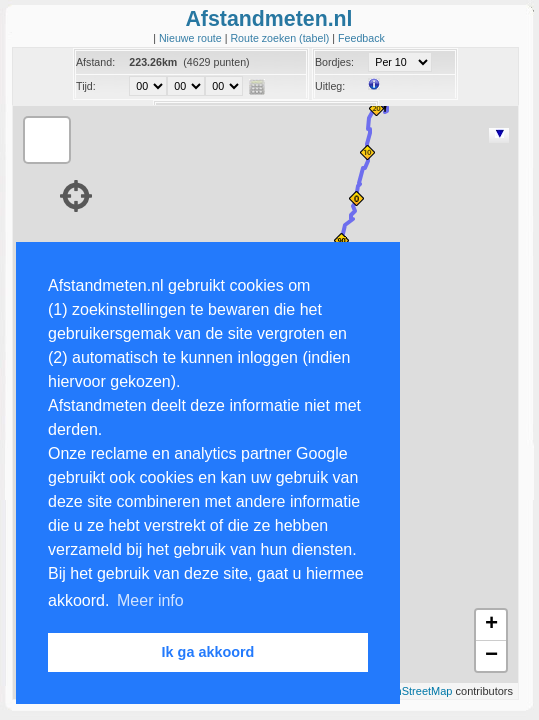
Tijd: (86, 86)
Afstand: (95, 62)
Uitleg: (330, 86)
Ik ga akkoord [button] (208, 652)
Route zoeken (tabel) (281, 38)
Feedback (361, 38)
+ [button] (491, 625)
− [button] (491, 656)
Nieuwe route (192, 38)
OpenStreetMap (414, 691)
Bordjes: (334, 62)
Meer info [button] (150, 600)
